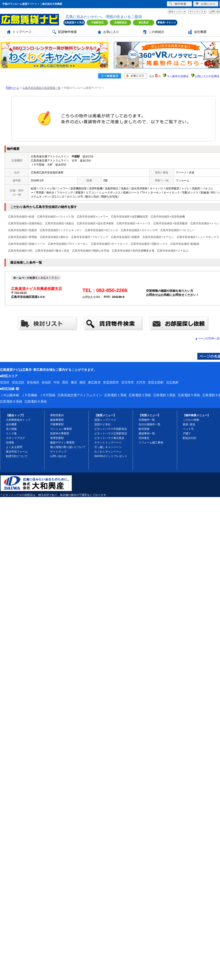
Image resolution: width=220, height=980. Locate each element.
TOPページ (12, 88)
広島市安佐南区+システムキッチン (61, 230)
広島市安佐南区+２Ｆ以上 (173, 251)
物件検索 (178, 4)
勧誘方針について (17, 456)
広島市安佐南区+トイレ (205, 223)
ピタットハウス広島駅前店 (111, 433)
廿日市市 (127, 382)
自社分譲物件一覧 (149, 424)
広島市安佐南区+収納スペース (27, 244)
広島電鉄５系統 (189, 395)
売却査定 (144, 438)
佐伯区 (46, 382)
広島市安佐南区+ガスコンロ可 (139, 230)
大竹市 (141, 382)
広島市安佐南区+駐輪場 (185, 244)
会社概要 (200, 32)
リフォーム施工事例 (151, 443)
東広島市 (94, 382)
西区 (65, 382)
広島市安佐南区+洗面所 (23, 230)
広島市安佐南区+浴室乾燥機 (168, 217)
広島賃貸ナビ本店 (74, 22)
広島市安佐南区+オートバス (133, 223)
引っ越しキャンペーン (108, 447)
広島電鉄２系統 (140, 395)
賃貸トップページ (105, 420)
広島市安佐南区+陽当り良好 (52, 251)
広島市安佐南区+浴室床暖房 (170, 223)
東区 (74, 382)
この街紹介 (156, 32)
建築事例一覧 (147, 433)
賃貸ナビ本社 (103, 424)
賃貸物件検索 (67, 32)
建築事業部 (57, 420)
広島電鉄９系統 (36, 401)
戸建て (187, 433)
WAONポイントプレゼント (111, 456)
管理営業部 (57, 438)
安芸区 (5, 382)
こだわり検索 (191, 420)
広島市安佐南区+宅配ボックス (149, 244)
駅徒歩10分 (190, 438)
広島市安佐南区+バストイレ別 (55, 217)
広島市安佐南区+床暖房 (125, 237)
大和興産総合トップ (18, 420)
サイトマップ (196, 11)
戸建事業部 (57, 424)
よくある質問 (14, 447)
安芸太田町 (156, 382)
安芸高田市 (111, 382)
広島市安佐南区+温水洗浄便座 (95, 223)
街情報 (10, 443)
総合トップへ (176, 11)
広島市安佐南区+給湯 (21, 217)
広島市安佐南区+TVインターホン (68, 244)
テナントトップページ (108, 443)
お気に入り (111, 32)
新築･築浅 (189, 424)
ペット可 (188, 429)
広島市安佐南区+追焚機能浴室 (129, 217)
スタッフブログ (15, 438)
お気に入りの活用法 (207, 76)
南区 (83, 382)
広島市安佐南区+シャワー (92, 217)
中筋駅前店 (97, 22)
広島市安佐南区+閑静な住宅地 (91, 251)
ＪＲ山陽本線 (10, 395)
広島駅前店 (121, 22)
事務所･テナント (167, 22)
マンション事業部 (61, 429)
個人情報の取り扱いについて (68, 447)
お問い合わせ (58, 456)
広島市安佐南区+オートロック (109, 244)
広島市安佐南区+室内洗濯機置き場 (133, 251)
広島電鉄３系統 (164, 395)
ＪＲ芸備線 (29, 395)
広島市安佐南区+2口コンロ (101, 230)
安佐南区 (33, 382)
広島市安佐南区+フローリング (90, 237)
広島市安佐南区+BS (20, 251)
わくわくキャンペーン (108, 452)
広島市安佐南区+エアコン (158, 237)
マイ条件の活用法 (178, 76)
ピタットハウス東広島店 (109, 438)
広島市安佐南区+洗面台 (60, 223)
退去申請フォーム (17, 452)
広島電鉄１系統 (115, 395)
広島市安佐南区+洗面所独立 (25, 223)
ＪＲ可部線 (47, 395)
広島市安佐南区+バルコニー (177, 230)
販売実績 (144, 429)
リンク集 (11, 433)
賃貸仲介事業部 (60, 433)
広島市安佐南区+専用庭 (23, 237)
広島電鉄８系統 (11, 401)
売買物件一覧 (147, 420)
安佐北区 (18, 382)
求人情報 (11, 429)
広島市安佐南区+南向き (54, 237)
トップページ (22, 32)
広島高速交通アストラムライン (80, 395)
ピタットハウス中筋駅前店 (111, 429)
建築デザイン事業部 (62, 443)
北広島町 (172, 382)
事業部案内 (57, 415)
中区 (57, 382)
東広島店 (144, 22)
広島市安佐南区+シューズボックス (198, 237)
